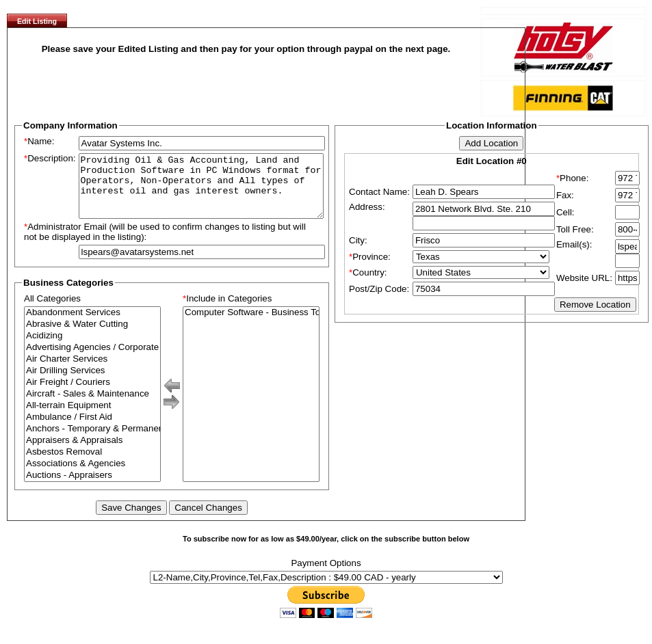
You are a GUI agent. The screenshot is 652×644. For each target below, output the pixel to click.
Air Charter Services (92, 372)
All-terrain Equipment (92, 418)
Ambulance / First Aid (92, 430)
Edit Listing (37, 21)
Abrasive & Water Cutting (92, 337)
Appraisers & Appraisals (92, 453)
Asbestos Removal (92, 465)
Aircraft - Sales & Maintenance (92, 406)
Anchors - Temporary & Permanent (92, 441)
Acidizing (92, 348)
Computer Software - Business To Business (251, 325)
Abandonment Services (92, 325)
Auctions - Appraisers (92, 488)
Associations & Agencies (92, 476)
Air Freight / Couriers (92, 395)
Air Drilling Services (92, 383)
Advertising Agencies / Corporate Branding (92, 360)
